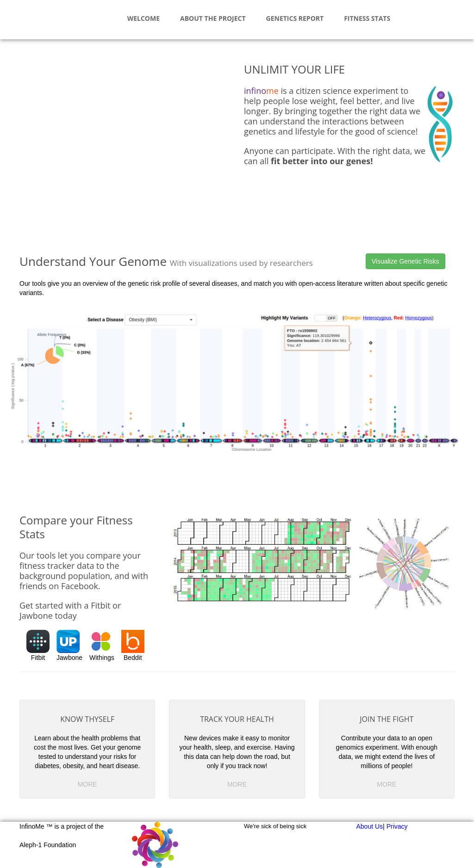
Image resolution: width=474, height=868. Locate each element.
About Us (370, 826)
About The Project (213, 18)
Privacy (397, 826)
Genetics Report (295, 18)
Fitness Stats (367, 18)
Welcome (143, 18)
